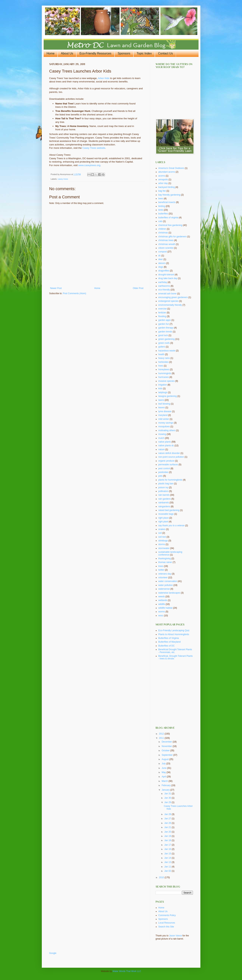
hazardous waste (167, 351)
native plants (165, 442)
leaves (162, 408)
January (166, 790)
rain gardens (165, 499)
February (166, 785)
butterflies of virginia (168, 218)
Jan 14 (168, 858)
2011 (162, 738)
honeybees (164, 369)
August (165, 759)
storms (162, 544)
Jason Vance (175, 936)
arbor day (163, 183)
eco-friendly (164, 290)
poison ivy (163, 487)
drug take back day (168, 278)
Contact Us (165, 53)
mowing (162, 434)
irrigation (163, 385)
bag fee (162, 191)
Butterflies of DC (167, 646)
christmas (163, 233)
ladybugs (163, 392)
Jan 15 (168, 854)
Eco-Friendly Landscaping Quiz (174, 630)
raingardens (164, 506)
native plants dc (166, 446)
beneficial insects (167, 202)
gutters (162, 347)
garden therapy (166, 328)
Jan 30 (168, 798)
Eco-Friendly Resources (95, 53)
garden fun (164, 324)
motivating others (167, 430)
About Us (67, 53)
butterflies (163, 214)
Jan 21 (168, 827)
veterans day (165, 574)
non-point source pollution (171, 457)
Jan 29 (168, 802)
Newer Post (56, 288)
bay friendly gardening (169, 195)
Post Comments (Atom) (75, 293)
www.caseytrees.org (89, 165)
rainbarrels (164, 503)
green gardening (167, 339)
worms (162, 612)
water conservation (168, 581)
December (167, 742)
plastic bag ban (166, 484)
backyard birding (167, 187)
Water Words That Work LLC (127, 971)
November (167, 746)
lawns (161, 400)
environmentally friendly (170, 305)
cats (160, 221)
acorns (162, 176)
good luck (163, 335)
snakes (162, 529)
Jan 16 (168, 849)
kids (160, 388)
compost (163, 252)
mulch (161, 438)
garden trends (165, 332)
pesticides (163, 472)
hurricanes (164, 377)
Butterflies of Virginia (169, 638)
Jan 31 (168, 794)
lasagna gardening (168, 396)
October (166, 751)
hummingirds (165, 373)
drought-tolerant (166, 275)
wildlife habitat (165, 608)
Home (51, 53)
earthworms (164, 286)
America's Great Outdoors (171, 168)
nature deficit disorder (169, 453)
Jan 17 (168, 845)
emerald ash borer (167, 294)
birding (162, 206)
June (164, 768)
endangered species (168, 301)
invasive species (167, 381)
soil (160, 533)
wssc (161, 616)
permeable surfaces (168, 465)
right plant (163, 522)
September (167, 755)
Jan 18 (168, 840)
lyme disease (165, 411)
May (164, 772)
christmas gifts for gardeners (172, 237)
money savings (166, 423)
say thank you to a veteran (172, 526)
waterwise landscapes (169, 593)
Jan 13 (168, 862)
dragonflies (164, 271)
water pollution (166, 585)
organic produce (166, 461)
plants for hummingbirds (170, 480)
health (161, 354)
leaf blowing (164, 404)
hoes (161, 366)
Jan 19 (168, 836)
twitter (161, 570)
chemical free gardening (170, 225)
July (164, 764)
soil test (162, 537)
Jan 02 (168, 871)
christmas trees (166, 240)
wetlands (163, 600)
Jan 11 (168, 867)
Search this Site (166, 927)
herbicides (164, 362)
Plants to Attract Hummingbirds (174, 634)
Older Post (138, 288)
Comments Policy (167, 915)
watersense (164, 589)
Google (53, 953)
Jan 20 (168, 832)
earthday (163, 282)
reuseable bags (166, 514)
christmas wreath (167, 244)
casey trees (63, 179)
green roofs (164, 343)
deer (161, 259)
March (165, 781)
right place (164, 518)
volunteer (163, 578)
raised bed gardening (169, 510)
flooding (162, 316)
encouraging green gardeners (173, 297)
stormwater (164, 548)
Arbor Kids (104, 78)
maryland (163, 415)
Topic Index (144, 53)
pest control (164, 468)
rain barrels (164, 495)
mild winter (164, 419)
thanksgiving (165, 559)
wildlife (162, 604)
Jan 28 (168, 814)
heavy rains (164, 358)
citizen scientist (166, 248)
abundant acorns (167, 172)
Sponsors (124, 53)
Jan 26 (168, 823)
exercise (163, 309)
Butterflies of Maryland (170, 642)
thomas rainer (165, 562)
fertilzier (162, 313)
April (164, 777)
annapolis (163, 180)
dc (160, 256)
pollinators (164, 491)
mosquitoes (164, 427)
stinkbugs (163, 541)
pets (161, 476)
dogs (161, 267)
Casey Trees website (94, 148)
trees (161, 566)
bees (161, 199)
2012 (162, 734)
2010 (162, 877)
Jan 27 (168, 819)
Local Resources (167, 923)
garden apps (165, 320)
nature (162, 449)
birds (161, 210)
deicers (162, 263)
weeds (162, 597)
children (162, 229)
